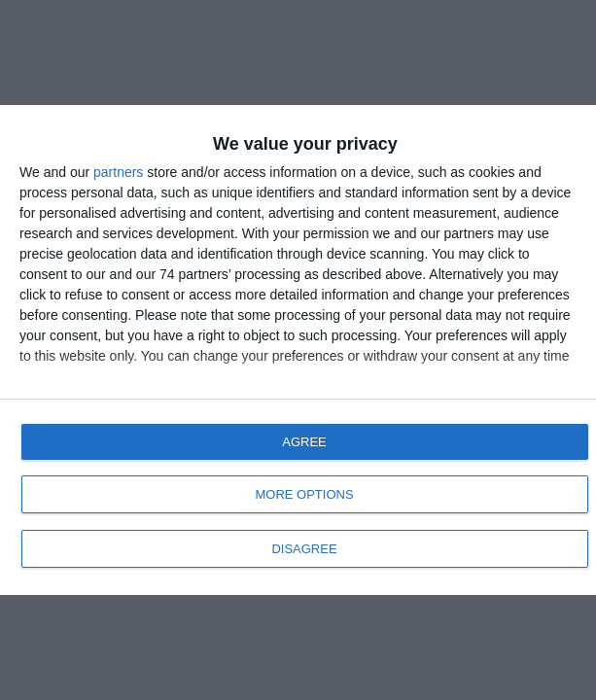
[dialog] (298, 350)
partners (118, 172)
